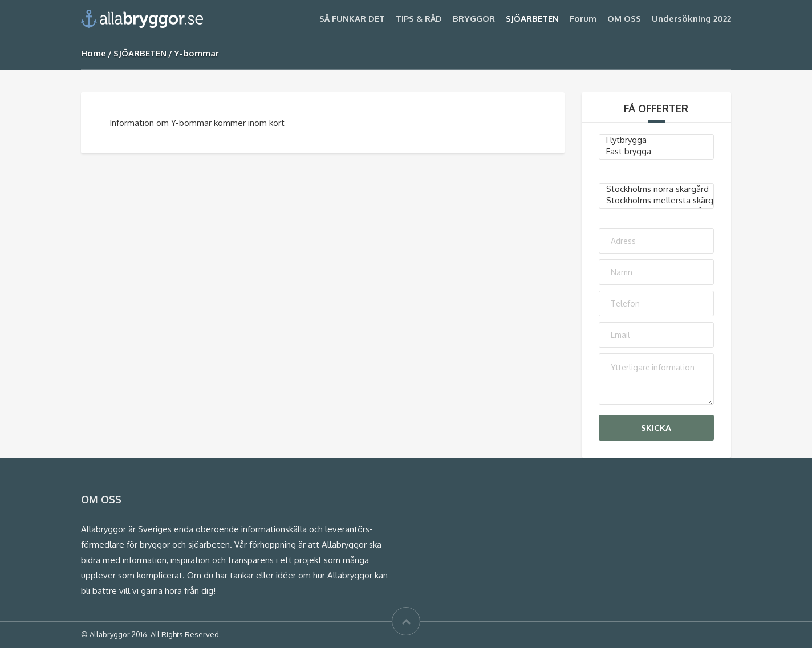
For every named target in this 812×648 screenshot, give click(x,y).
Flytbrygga (657, 140)
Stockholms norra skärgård (657, 189)
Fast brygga (657, 152)
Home (94, 53)
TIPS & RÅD (419, 19)
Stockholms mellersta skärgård (657, 201)
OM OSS (624, 19)
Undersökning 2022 (691, 19)
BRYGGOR (474, 19)
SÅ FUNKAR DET (352, 19)
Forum (583, 19)
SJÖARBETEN (532, 19)
